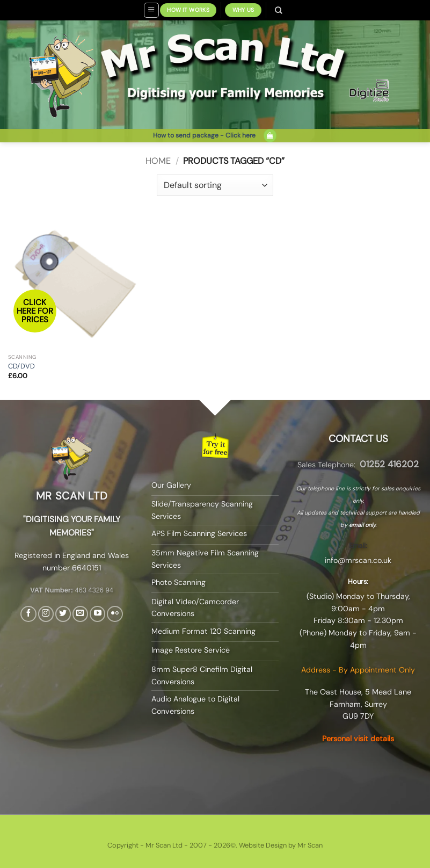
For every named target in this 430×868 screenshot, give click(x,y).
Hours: (358, 581)
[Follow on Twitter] (63, 614)
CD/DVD (21, 366)
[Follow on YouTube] (97, 614)
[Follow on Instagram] (46, 614)
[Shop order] (215, 185)
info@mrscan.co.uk (358, 560)
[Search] (278, 10)
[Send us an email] (80, 614)
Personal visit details (358, 739)
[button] (151, 10)
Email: (358, 545)
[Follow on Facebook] (28, 614)
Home (158, 161)
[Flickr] (115, 614)
